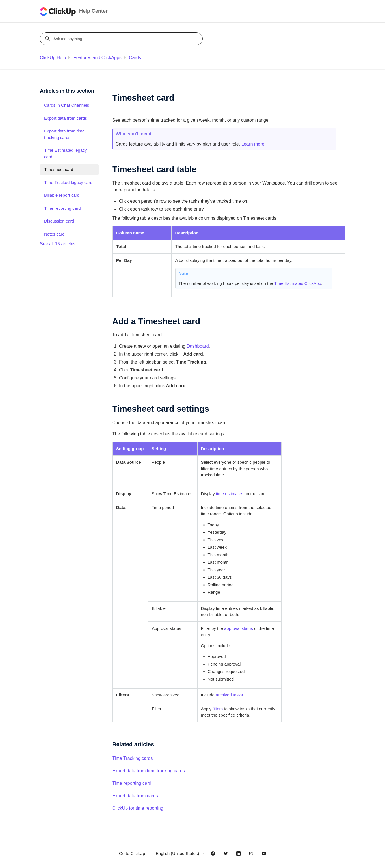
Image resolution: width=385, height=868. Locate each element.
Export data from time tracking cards (149, 771)
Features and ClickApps (98, 58)
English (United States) (180, 853)
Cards (135, 58)
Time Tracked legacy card (68, 182)
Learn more (253, 144)
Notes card (54, 234)
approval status (239, 628)
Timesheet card (59, 169)
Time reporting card (132, 783)
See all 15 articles (58, 244)
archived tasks (229, 695)
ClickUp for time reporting (138, 808)
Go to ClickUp (132, 853)
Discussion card (59, 221)
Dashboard (198, 346)
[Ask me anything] (122, 39)
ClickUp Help (53, 58)
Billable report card (62, 195)
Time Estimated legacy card (65, 153)
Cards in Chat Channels (67, 105)
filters (218, 709)
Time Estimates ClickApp (298, 283)
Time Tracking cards (132, 758)
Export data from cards (135, 796)
